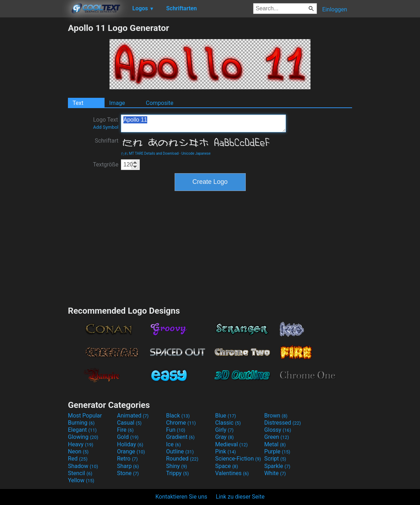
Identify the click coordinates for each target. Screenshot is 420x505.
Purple (277, 451)
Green (277, 437)
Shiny (177, 466)
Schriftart (107, 141)
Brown (276, 416)
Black (178, 416)
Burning (81, 423)
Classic (228, 423)
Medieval (232, 444)
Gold (128, 437)
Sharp (128, 466)
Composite (160, 103)
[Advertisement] (34, 129)
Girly (224, 430)
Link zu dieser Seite (240, 497)
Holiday (130, 444)
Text (78, 103)
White (275, 473)
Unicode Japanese (196, 153)
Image (117, 103)
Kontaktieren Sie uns (181, 497)
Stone (128, 473)
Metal (275, 444)
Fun (176, 430)
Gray (224, 437)
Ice (173, 444)
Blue (226, 416)
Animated (133, 416)
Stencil (80, 473)
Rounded (182, 459)
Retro (127, 459)
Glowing (83, 437)
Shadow (83, 466)
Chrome (181, 423)
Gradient (180, 437)
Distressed (283, 423)
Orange (131, 451)
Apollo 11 (203, 123)
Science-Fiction (238, 459)
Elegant (82, 430)
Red (78, 459)
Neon (78, 451)
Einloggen (335, 9)
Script (275, 459)
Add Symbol (106, 127)
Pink (226, 451)
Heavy (81, 444)
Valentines (232, 473)
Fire (125, 430)
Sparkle (277, 466)
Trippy (177, 473)
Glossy (278, 430)
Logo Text (106, 123)
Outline (180, 451)
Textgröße (106, 164)
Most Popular (85, 416)
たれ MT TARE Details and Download (150, 153)
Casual (129, 423)
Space (227, 466)
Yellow (81, 480)
